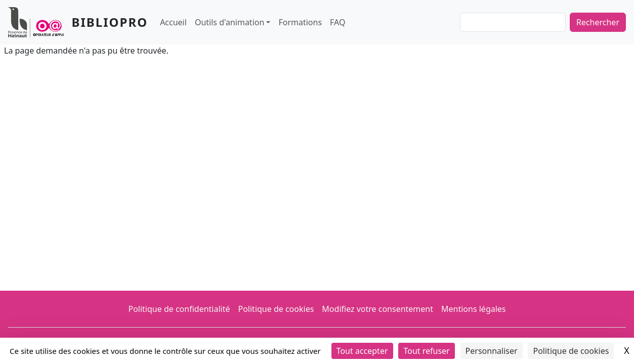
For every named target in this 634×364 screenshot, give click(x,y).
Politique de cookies (276, 309)
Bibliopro (110, 22)
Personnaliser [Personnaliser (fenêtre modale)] (492, 351)
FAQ (337, 22)
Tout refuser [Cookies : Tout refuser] (426, 351)
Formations (300, 22)
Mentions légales (474, 309)
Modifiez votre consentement (377, 309)
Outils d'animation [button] (229, 22)
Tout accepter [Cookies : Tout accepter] (362, 351)
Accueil (173, 22)
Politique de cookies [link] (571, 351)
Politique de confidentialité (179, 309)
